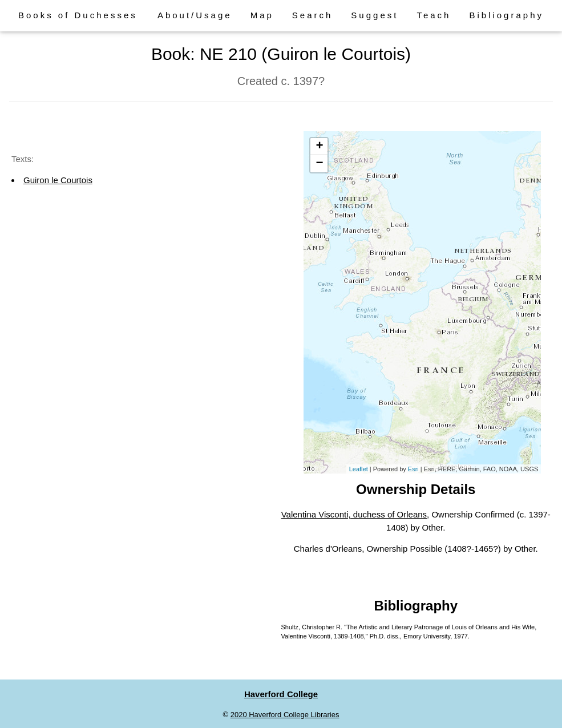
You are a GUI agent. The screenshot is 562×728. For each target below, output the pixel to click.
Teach (434, 15)
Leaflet (359, 469)
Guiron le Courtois (58, 180)
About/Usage (195, 15)
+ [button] (319, 147)
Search (313, 15)
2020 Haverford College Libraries (285, 715)
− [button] (319, 164)
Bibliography (506, 15)
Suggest (375, 15)
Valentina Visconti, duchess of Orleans (354, 514)
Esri (413, 469)
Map (262, 15)
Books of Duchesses (78, 15)
